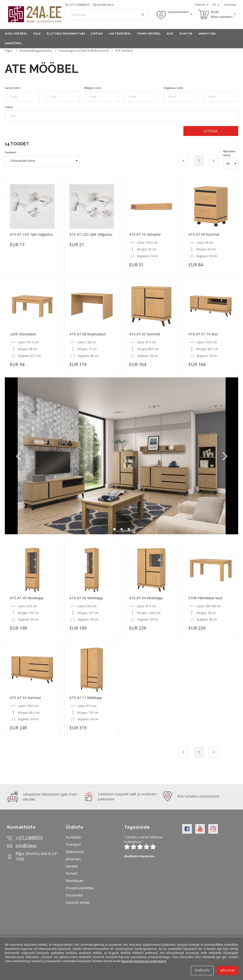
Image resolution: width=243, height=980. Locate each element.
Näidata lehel (229, 153)
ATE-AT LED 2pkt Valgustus (91, 234)
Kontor (186, 34)
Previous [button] (18, 456)
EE (216, 5)
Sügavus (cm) (173, 88)
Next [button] (225, 456)
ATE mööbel (124, 50)
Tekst (9, 107)
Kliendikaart (75, 881)
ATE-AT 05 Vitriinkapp (27, 598)
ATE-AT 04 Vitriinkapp (146, 598)
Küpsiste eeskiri (78, 902)
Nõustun (227, 970)
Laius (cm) (12, 88)
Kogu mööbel (16, 34)
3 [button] (129, 529)
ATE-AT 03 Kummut (25, 698)
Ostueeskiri (74, 895)
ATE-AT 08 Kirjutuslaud (87, 334)
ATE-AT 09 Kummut (204, 234)
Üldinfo (202, 5)
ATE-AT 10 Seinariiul (145, 234)
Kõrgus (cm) (93, 88)
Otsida (211, 131)
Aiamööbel (14, 43)
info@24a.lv (105, 5)
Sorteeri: (11, 152)
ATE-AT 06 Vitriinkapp (86, 598)
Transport (73, 844)
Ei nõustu (202, 970)
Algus (9, 50)
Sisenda (230, 5)
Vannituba (207, 34)
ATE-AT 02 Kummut (145, 334)
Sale (37, 34)
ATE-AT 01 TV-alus (203, 334)
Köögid (97, 34)
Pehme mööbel (149, 34)
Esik (170, 34)
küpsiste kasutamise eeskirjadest (144, 961)
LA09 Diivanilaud (23, 334)
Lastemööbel (120, 34)
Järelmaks (73, 859)
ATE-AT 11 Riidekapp (86, 698)
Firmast (72, 873)
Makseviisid (75, 852)
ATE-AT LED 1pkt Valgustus (31, 234)
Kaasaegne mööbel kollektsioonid (84, 50)
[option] (121, 456)
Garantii (72, 866)
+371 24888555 (79, 5)
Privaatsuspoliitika (80, 888)
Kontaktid (73, 837)
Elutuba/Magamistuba (66, 34)
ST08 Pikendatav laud (205, 598)
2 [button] (122, 529)
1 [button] (114, 529)
